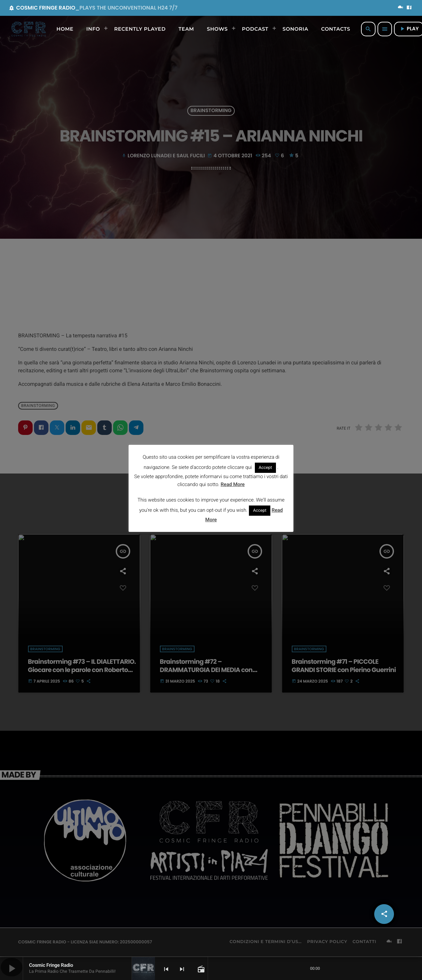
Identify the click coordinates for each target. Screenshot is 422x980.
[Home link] (29, 29)
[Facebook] (409, 8)
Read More (233, 484)
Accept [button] (266, 468)
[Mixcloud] (401, 8)
